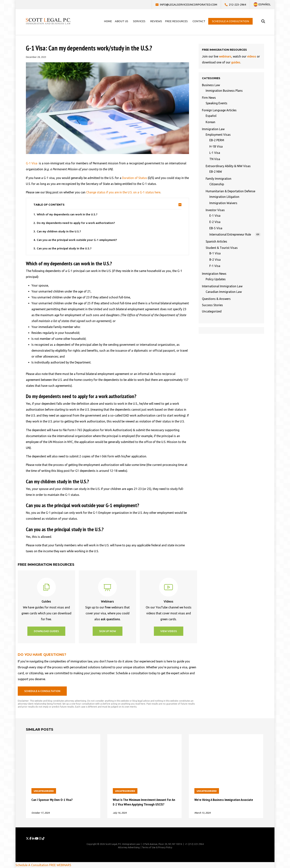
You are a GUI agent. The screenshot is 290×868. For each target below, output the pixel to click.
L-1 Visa (215, 153)
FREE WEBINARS (60, 865)
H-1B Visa (216, 146)
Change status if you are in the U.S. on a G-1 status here (123, 192)
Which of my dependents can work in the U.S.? (67, 214)
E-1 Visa (215, 216)
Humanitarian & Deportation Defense (230, 191)
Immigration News (214, 274)
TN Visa (215, 159)
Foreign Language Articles (219, 110)
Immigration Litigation (224, 197)
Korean (210, 122)
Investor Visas (215, 210)
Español (211, 116)
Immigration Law (213, 129)
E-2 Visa (215, 222)
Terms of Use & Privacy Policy (157, 847)
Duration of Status (135, 178)
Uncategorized (212, 311)
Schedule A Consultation (32, 865)
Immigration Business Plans (224, 91)
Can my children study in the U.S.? (59, 231)
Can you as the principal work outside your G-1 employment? (77, 240)
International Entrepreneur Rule (235, 235)
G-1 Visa (32, 163)
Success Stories (212, 305)
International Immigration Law (222, 286)
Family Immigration (219, 179)
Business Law (211, 85)
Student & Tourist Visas (222, 248)
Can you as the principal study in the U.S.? (64, 248)
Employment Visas (218, 135)
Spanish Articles (216, 241)
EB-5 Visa (216, 228)
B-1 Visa (215, 253)
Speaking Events (216, 103)
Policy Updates (216, 279)
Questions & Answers (216, 299)
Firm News (209, 98)
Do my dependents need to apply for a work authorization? (76, 223)
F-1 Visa (215, 266)
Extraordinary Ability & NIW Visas (228, 166)
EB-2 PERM (217, 140)
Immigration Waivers (223, 203)
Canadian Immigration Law (224, 292)
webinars (225, 56)
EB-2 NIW (216, 172)
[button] (46, 631)
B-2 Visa (215, 260)
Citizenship (217, 184)
